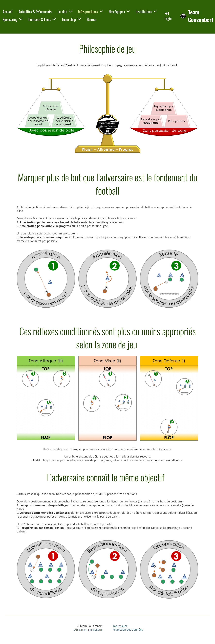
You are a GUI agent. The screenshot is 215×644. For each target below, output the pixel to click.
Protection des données (128, 630)
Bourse (91, 19)
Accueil (8, 12)
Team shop (71, 19)
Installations (146, 12)
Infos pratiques (90, 12)
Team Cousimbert (201, 16)
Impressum (120, 626)
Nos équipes (119, 12)
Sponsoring (13, 19)
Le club (65, 12)
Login (168, 16)
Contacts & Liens (42, 19)
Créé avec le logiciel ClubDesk (88, 630)
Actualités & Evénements (35, 12)
